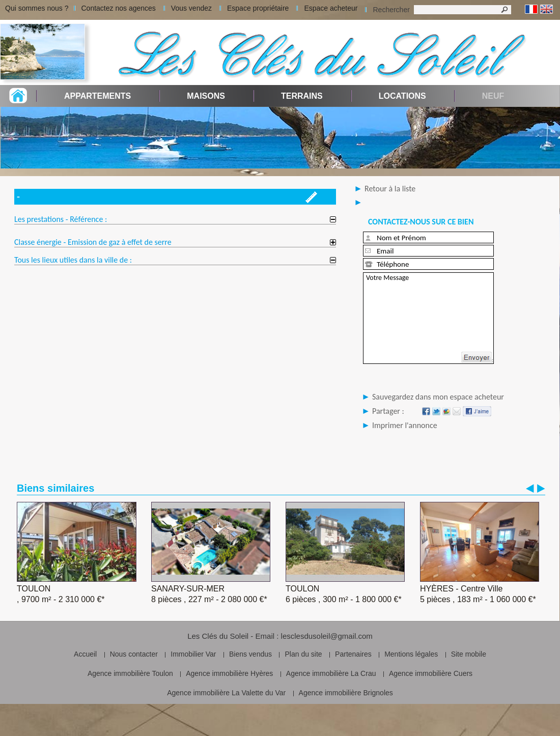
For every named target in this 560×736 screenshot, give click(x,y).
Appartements (97, 96)
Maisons (206, 96)
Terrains (302, 96)
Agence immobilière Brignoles (346, 693)
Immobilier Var (193, 654)
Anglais (547, 9)
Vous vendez (191, 8)
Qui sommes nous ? (37, 8)
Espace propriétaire (258, 8)
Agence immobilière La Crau (331, 673)
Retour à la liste (390, 189)
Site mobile (469, 654)
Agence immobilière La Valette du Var (226, 693)
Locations (402, 96)
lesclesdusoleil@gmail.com (327, 636)
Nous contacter (134, 654)
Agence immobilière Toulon (130, 673)
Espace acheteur (331, 8)
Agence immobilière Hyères (229, 673)
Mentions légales (411, 654)
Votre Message (428, 318)
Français (531, 9)
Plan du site (303, 654)
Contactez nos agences (119, 8)
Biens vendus (250, 654)
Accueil (85, 654)
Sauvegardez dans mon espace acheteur (438, 397)
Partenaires (353, 654)
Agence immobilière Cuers (431, 673)
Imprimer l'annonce (405, 425)
